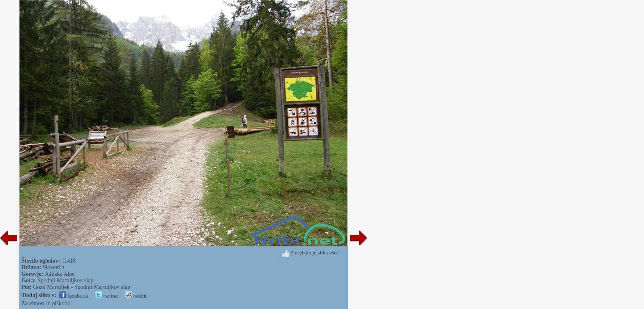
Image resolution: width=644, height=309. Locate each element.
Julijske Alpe (60, 274)
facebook (74, 296)
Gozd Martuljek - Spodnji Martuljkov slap (82, 287)
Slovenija (54, 267)
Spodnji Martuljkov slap (65, 280)
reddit (136, 296)
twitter (107, 296)
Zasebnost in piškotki (46, 303)
